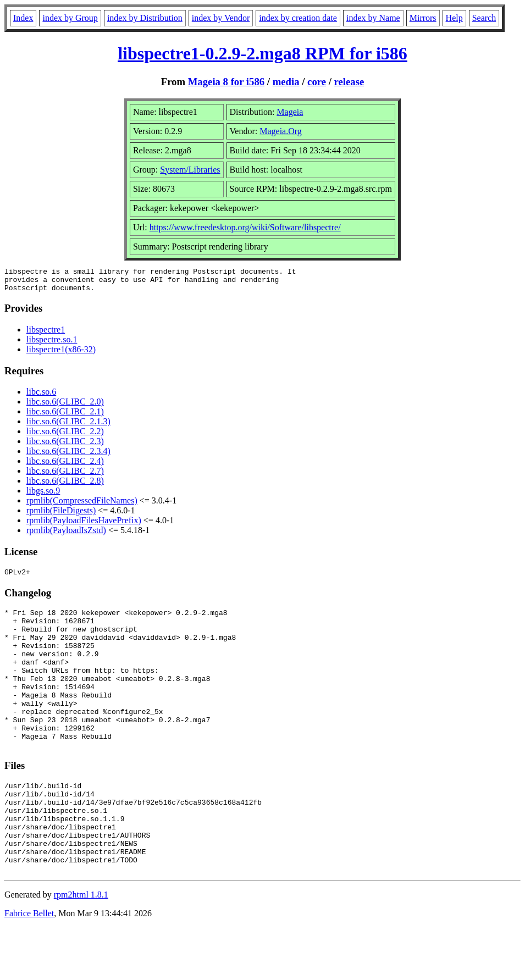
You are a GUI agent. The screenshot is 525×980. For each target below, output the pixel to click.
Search (484, 18)
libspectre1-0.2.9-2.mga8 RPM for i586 (262, 53)
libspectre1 (46, 334)
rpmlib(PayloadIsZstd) (66, 535)
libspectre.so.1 (52, 344)
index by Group (70, 18)
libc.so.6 (41, 397)
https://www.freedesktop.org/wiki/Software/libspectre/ (245, 227)
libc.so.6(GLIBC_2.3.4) (68, 456)
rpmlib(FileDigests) (61, 515)
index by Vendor (221, 18)
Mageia (290, 112)
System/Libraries (190, 170)
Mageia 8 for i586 (226, 82)
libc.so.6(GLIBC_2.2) (65, 436)
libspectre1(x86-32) (61, 354)
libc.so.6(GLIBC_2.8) (65, 486)
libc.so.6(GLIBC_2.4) (65, 466)
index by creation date (298, 18)
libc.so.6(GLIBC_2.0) (65, 406)
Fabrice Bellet (29, 966)
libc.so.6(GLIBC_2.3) (65, 446)
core (317, 82)
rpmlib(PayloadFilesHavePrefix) (84, 525)
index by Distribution (145, 18)
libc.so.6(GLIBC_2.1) (65, 416)
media (286, 82)
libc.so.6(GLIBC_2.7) (65, 476)
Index (23, 18)
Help (454, 18)
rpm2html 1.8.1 (81, 947)
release (349, 82)
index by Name (373, 18)
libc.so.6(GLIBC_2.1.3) (68, 426)
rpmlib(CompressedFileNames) (82, 505)
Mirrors (423, 18)
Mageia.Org (281, 131)
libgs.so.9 (43, 495)
